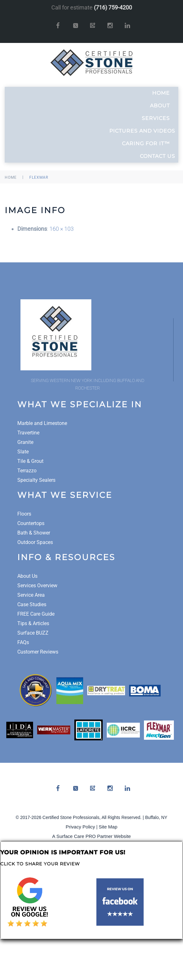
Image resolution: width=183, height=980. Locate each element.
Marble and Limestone (42, 423)
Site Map (108, 827)
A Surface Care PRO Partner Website (92, 836)
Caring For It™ (149, 144)
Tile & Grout (30, 461)
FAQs (23, 642)
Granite (25, 442)
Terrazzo (27, 471)
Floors (24, 514)
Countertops (31, 523)
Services (158, 118)
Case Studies (32, 604)
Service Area (31, 595)
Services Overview (37, 586)
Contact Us (157, 156)
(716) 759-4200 (113, 7)
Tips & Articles (33, 623)
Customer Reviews (38, 652)
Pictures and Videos (142, 131)
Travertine (28, 433)
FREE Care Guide (36, 614)
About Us (27, 576)
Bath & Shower (34, 533)
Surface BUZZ (33, 633)
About (163, 106)
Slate (23, 452)
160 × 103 (62, 229)
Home (164, 93)
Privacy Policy (80, 827)
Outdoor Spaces (35, 542)
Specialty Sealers (36, 480)
